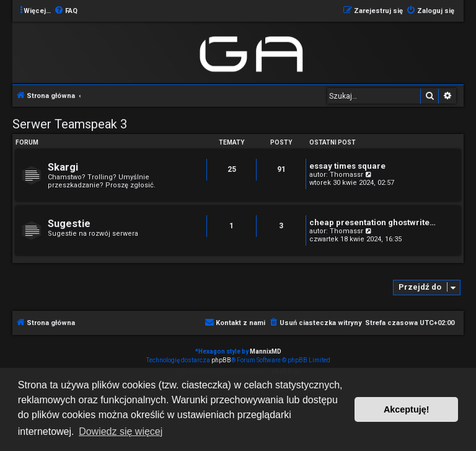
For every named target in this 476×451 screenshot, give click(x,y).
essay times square (347, 166)
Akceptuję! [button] (407, 409)
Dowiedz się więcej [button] (121, 431)
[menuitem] (66, 11)
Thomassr (346, 175)
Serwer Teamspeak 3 (70, 124)
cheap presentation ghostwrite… (372, 222)
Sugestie (69, 224)
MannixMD (266, 351)
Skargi (63, 167)
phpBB (221, 360)
